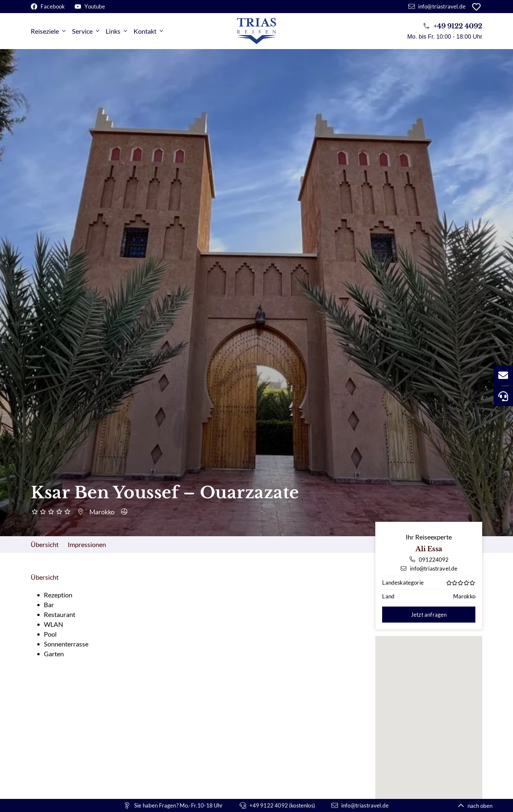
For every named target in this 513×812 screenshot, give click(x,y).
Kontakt (148, 31)
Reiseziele (48, 31)
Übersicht (45, 544)
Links (116, 31)
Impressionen (87, 544)
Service (86, 31)
